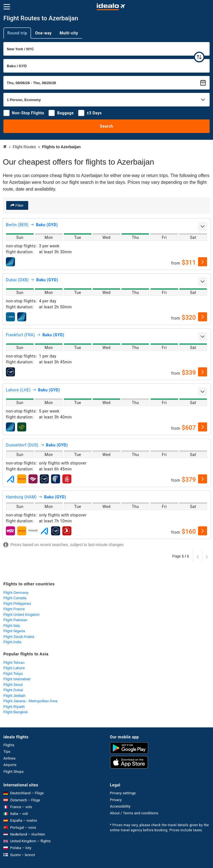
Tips (7, 752)
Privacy (116, 800)
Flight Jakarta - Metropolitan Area (30, 701)
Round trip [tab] (17, 33)
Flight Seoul (13, 685)
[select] (203, 262)
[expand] (203, 226)
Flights (9, 745)
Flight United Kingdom (21, 615)
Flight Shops (14, 772)
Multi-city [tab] (69, 33)
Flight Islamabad (17, 679)
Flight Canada (15, 598)
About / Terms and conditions (134, 813)
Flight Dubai (13, 690)
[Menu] (7, 7)
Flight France (14, 609)
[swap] (199, 57)
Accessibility (120, 806)
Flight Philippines (17, 604)
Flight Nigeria (14, 631)
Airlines (9, 758)
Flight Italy (12, 626)
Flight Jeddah (14, 696)
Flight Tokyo (13, 674)
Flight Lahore (14, 668)
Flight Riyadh (14, 707)
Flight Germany (16, 593)
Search (107, 126)
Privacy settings (123, 793)
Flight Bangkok (16, 712)
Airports (10, 765)
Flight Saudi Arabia (19, 637)
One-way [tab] (43, 33)
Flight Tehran (14, 663)
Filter (19, 205)
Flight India (12, 642)
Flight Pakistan (15, 620)
